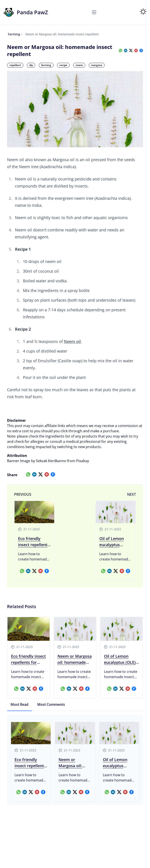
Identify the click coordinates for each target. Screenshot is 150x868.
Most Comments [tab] (51, 704)
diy (31, 65)
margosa (97, 65)
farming (14, 34)
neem (79, 65)
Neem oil (72, 341)
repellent (15, 65)
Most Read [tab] (19, 704)
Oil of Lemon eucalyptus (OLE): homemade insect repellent (114, 542)
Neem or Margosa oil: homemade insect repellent (75, 659)
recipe (63, 65)
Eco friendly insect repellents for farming (34, 542)
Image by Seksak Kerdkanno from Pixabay (55, 461)
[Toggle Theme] (143, 12)
